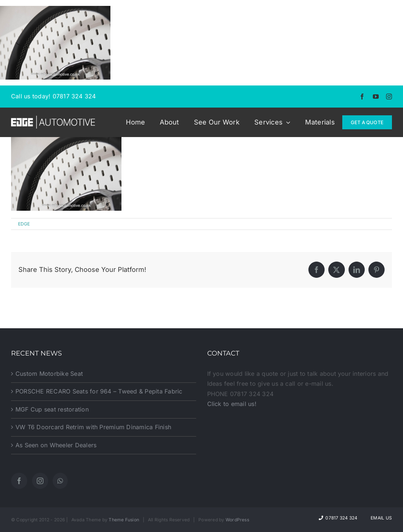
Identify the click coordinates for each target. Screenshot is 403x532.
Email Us (380, 518)
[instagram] (389, 97)
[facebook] (362, 97)
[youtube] (376, 97)
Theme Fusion (124, 520)
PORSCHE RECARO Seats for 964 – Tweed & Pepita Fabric (99, 391)
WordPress (237, 520)
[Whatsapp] (60, 481)
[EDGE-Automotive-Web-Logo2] (53, 119)
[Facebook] (19, 481)
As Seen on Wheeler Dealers (56, 445)
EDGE (24, 224)
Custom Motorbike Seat (49, 374)
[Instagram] (40, 481)
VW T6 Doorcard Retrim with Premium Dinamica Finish (93, 427)
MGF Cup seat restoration (52, 409)
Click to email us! (232, 404)
